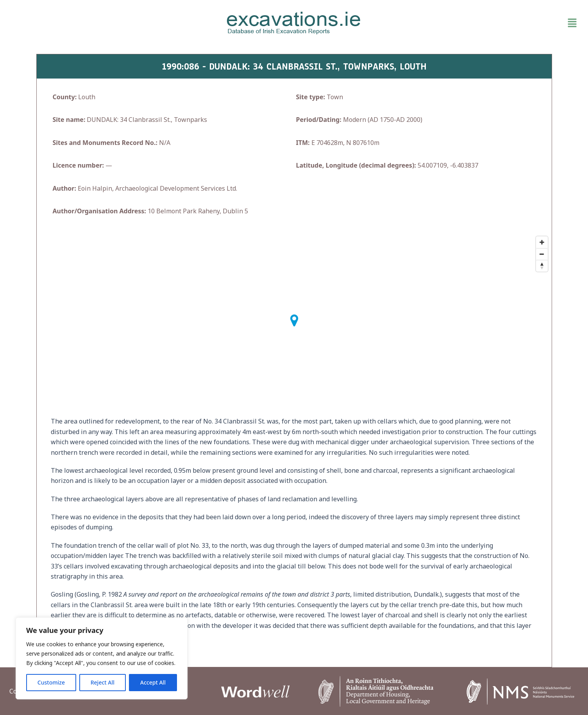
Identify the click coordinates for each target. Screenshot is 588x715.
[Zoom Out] (542, 254)
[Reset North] (542, 266)
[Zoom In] (542, 242)
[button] (487, 23)
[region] (102, 658)
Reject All (103, 682)
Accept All (153, 682)
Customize (51, 682)
